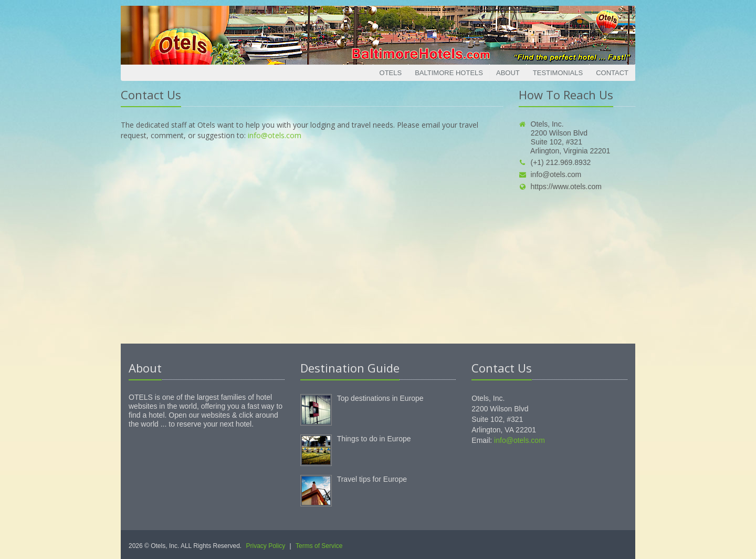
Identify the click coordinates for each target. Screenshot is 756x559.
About (508, 73)
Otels (391, 73)
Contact (612, 73)
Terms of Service (319, 546)
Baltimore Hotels (449, 73)
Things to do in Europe (374, 439)
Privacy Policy (266, 546)
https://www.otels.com (560, 187)
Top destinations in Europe (380, 398)
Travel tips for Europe (372, 479)
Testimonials (558, 73)
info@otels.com (275, 135)
